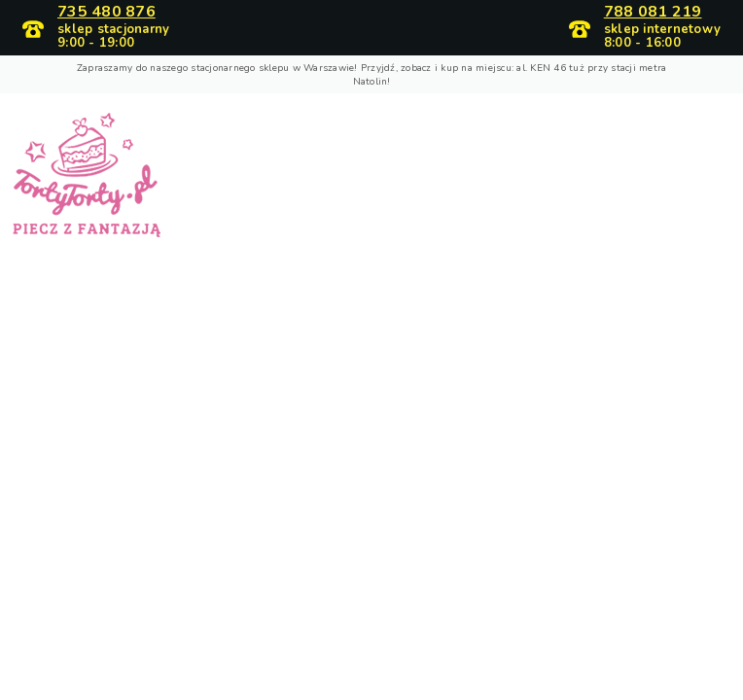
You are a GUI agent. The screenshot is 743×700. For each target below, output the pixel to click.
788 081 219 (653, 13)
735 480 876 (106, 13)
